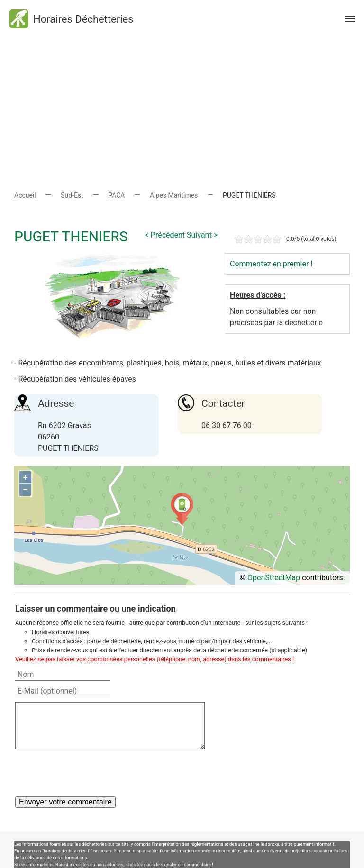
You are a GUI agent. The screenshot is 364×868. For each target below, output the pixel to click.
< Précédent (165, 235)
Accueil (25, 195)
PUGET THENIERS (71, 236)
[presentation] (87, 773)
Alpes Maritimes (174, 195)
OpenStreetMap (274, 578)
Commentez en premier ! (271, 264)
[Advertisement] (182, 104)
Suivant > (202, 235)
